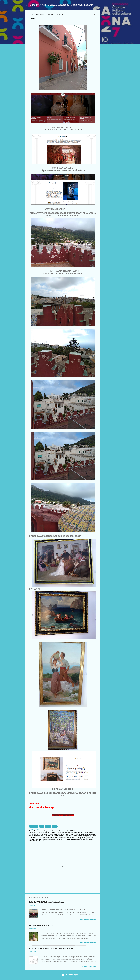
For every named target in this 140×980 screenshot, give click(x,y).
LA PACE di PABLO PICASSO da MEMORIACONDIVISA (53, 949)
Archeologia (34, 826)
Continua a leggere (88, 919)
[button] (95, 15)
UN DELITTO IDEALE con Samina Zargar (47, 902)
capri (42, 826)
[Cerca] (114, 6)
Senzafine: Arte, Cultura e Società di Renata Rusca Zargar (61, 5)
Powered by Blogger (70, 975)
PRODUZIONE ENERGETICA (41, 925)
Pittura (55, 826)
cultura (48, 826)
